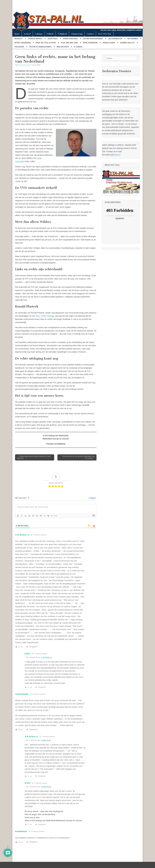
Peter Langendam (22, 43)
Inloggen (92, 498)
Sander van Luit (127, 43)
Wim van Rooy (63, 47)
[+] (56, 516)
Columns (39, 34)
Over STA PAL (105, 34)
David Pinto (53, 39)
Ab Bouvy (19, 39)
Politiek (50, 34)
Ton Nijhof (19, 47)
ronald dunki (46, 740)
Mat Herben (133, 39)
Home (17, 34)
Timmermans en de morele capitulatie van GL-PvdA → (78, 457)
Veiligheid (62, 34)
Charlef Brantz (35, 39)
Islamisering (77, 34)
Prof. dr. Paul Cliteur (46, 43)
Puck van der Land (69, 43)
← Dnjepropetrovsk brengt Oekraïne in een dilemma (34, 457)
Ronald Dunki (109, 43)
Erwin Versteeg (70, 39)
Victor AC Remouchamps (40, 47)
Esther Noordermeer (93, 39)
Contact (90, 34)
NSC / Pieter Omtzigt (45, 316)
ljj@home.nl (115, 155)
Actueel (27, 34)
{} (52, 516)
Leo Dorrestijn (115, 39)
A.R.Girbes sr (47, 657)
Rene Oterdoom (90, 43)
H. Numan (78, 47)
